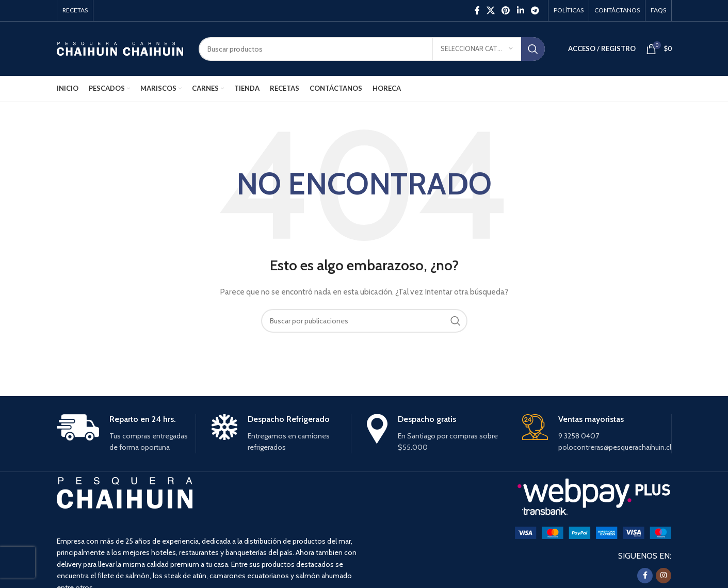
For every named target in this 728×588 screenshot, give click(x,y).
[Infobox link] (126, 434)
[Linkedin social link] (520, 11)
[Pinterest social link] (506, 11)
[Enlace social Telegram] (535, 11)
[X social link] (490, 11)
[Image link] (593, 532)
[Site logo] (120, 48)
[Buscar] (372, 49)
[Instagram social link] (664, 576)
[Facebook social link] (477, 11)
